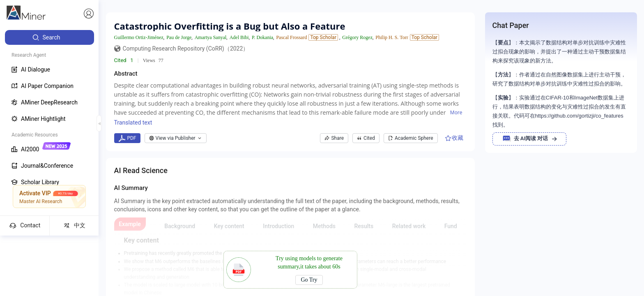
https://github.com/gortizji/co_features (579, 116)
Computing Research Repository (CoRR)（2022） (186, 49)
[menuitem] (49, 37)
